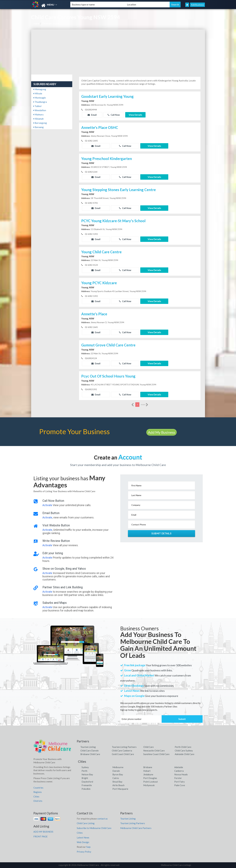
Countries (38, 788)
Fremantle (87, 785)
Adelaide (179, 767)
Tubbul (37, 106)
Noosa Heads (181, 774)
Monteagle (40, 98)
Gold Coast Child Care (123, 754)
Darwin (116, 771)
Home (36, 23)
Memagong (40, 89)
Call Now (114, 115)
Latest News (83, 838)
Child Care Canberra (122, 751)
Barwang (39, 127)
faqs (88, 847)
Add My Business (161, 432)
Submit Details (161, 533)
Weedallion (40, 110)
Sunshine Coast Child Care (156, 754)
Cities (36, 796)
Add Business (197, 5)
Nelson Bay (87, 774)
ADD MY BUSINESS (43, 832)
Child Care (148, 747)
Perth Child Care (183, 747)
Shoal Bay (117, 782)
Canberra (179, 771)
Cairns (116, 778)
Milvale (38, 93)
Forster (178, 778)
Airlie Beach (118, 785)
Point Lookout (151, 782)
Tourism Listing (88, 747)
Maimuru (38, 114)
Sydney (85, 767)
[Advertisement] (118, 52)
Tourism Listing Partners (124, 747)
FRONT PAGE (40, 836)
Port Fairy (179, 782)
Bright (85, 778)
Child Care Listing (86, 823)
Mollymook (149, 785)
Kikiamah (39, 119)
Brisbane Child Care (90, 754)
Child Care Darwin (89, 751)
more (145, 405)
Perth (84, 771)
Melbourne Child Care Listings (176, 865)
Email (92, 115)
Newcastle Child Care (154, 751)
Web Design (83, 842)
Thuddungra (40, 102)
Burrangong (40, 123)
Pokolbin (86, 789)
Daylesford (87, 782)
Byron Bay (118, 774)
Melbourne (118, 767)
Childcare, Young (50, 23)
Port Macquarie (120, 789)
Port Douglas (150, 778)
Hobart (147, 771)
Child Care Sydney (184, 751)
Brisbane (148, 767)
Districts (38, 801)
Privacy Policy (84, 852)
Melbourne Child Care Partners (136, 828)
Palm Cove (180, 785)
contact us (102, 819)
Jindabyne (148, 774)
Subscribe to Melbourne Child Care (94, 828)
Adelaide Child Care (185, 754)
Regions (38, 792)
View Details (135, 115)
